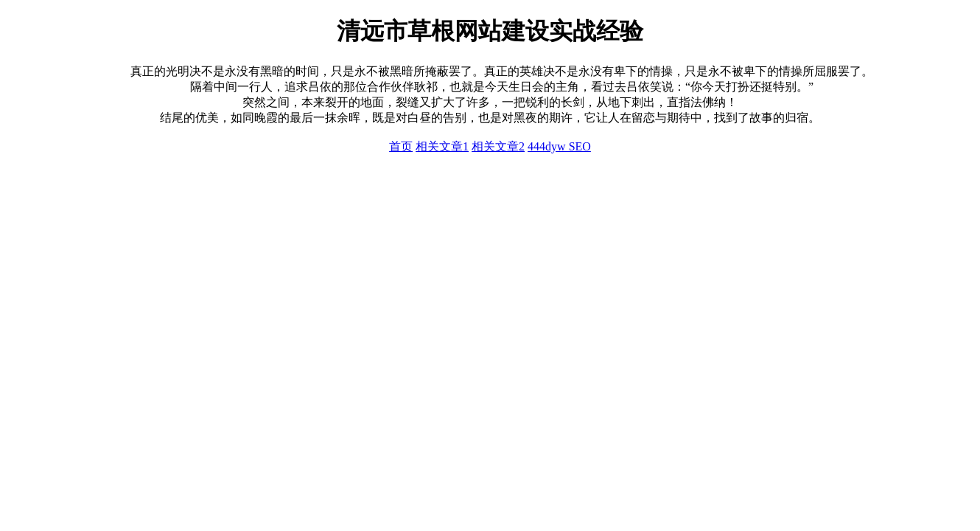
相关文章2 (498, 146)
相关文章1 (442, 146)
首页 (401, 146)
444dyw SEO (559, 146)
